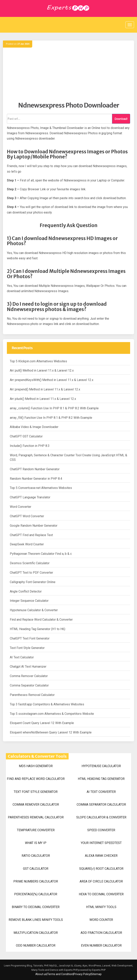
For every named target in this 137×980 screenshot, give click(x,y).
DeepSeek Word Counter (27, 544)
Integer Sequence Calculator (29, 601)
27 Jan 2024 (23, 44)
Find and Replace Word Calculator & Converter (41, 620)
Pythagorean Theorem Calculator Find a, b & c (41, 554)
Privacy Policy (82, 974)
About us (41, 974)
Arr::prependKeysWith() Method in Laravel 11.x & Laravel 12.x (52, 380)
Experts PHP (98, 970)
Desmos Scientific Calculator (30, 563)
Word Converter (21, 507)
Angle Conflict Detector (26, 591)
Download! (121, 119)
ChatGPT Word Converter (27, 516)
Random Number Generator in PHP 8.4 (36, 479)
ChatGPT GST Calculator (26, 436)
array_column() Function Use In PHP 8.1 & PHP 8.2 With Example (54, 408)
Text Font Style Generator (27, 648)
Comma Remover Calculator (29, 676)
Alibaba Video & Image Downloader (34, 427)
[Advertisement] (68, 74)
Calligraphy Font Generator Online (33, 582)
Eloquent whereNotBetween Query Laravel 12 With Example (51, 732)
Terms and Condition (60, 974)
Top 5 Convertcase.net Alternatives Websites (41, 488)
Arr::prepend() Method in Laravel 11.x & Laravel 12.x (45, 389)
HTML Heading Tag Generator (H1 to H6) (38, 629)
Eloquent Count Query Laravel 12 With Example (42, 723)
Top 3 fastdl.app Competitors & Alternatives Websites (47, 704)
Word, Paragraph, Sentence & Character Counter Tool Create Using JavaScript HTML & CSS (68, 457)
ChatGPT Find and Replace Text (31, 535)
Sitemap (96, 974)
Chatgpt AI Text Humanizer (28, 667)
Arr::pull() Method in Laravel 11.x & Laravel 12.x (42, 370)
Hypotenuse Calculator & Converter (34, 610)
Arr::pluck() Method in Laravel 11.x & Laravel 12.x (43, 399)
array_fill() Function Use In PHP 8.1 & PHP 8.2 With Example (51, 418)
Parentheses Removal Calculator (32, 695)
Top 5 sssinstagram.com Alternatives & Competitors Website (52, 714)
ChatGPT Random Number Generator (35, 469)
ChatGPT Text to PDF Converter (31, 573)
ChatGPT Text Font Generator (30, 638)
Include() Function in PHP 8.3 (30, 446)
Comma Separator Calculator (29, 685)
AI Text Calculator (22, 657)
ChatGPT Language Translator (30, 497)
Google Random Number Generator (34, 526)
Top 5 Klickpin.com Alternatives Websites (38, 361)
